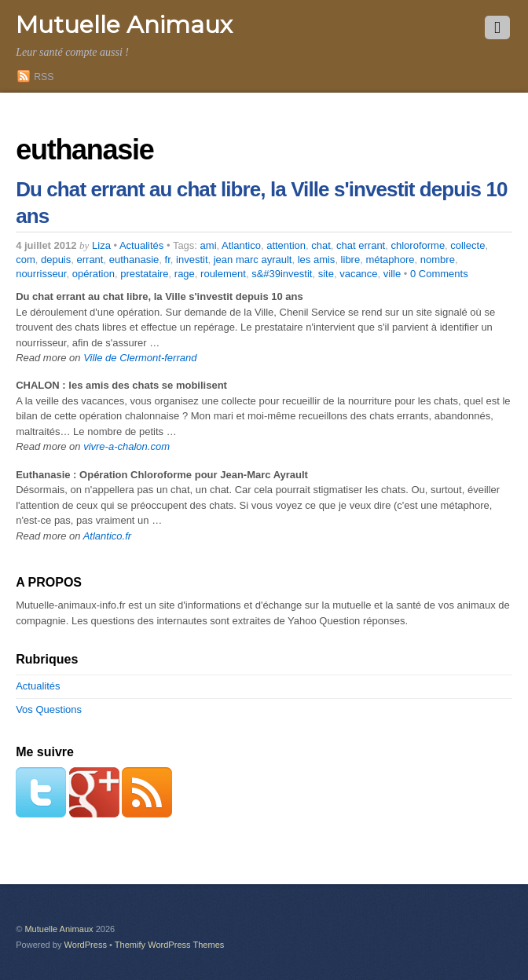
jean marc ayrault (253, 260)
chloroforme (418, 245)
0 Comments (439, 274)
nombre (438, 260)
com (26, 260)
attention (286, 245)
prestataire (144, 274)
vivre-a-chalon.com (126, 446)
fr (168, 260)
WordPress (86, 945)
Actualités (141, 245)
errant (90, 260)
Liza (101, 245)
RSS (44, 77)
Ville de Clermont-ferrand (140, 358)
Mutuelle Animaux (59, 929)
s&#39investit (282, 274)
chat (321, 245)
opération (93, 274)
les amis (317, 260)
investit (192, 260)
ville (392, 274)
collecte (467, 245)
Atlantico (241, 245)
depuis (56, 260)
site (326, 274)
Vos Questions (49, 709)
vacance (358, 274)
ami (209, 245)
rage (185, 274)
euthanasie (134, 260)
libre (351, 260)
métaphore (390, 260)
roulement (223, 274)
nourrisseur (41, 274)
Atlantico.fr (107, 536)
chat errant (361, 245)
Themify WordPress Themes (170, 945)
